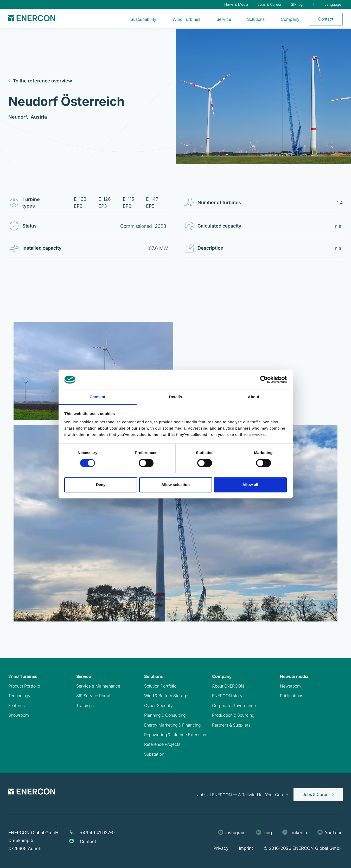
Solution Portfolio (160, 686)
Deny (101, 485)
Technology (19, 696)
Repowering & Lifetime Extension (175, 735)
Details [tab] (176, 397)
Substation (154, 754)
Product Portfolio (24, 686)
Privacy (221, 848)
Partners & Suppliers (231, 725)
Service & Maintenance (98, 686)
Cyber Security (158, 705)
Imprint (246, 848)
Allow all (250, 485)
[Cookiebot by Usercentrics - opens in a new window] (264, 380)
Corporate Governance (234, 705)
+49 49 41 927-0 (97, 833)
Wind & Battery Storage (166, 696)
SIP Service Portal (93, 696)
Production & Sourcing (233, 715)
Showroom (19, 715)
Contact (88, 841)
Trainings (85, 705)
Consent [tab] (97, 397)
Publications (292, 696)
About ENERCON (228, 686)
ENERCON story (227, 696)
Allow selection (175, 485)
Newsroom (290, 686)
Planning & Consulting (165, 715)
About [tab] (254, 397)
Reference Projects (162, 744)
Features (17, 705)
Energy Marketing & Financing (172, 725)
